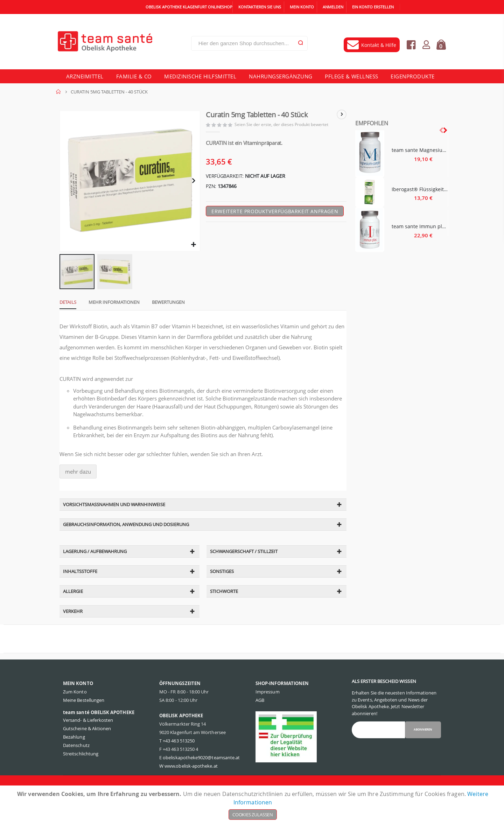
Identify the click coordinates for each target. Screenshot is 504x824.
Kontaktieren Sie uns (260, 7)
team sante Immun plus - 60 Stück (420, 226)
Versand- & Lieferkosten (88, 739)
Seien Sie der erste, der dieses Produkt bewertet (283, 125)
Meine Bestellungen (84, 719)
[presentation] (445, 130)
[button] (193, 247)
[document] (253, 805)
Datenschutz (76, 764)
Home (58, 92)
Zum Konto (75, 710)
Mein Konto (302, 7)
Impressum (268, 710)
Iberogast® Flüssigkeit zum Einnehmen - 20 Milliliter (420, 189)
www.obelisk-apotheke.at (191, 784)
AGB (260, 719)
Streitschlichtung (81, 772)
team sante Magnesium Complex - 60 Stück (420, 150)
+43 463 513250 (179, 759)
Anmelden (333, 7)
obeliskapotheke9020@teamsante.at (201, 776)
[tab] (64, 306)
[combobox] (249, 43)
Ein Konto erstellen (373, 7)
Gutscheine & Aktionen (87, 747)
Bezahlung (74, 755)
